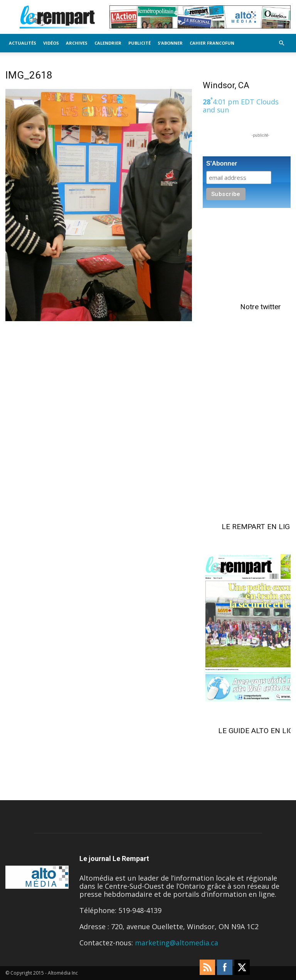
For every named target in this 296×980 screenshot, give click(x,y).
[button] (281, 43)
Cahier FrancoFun (212, 43)
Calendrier (108, 43)
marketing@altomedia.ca (177, 943)
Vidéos (51, 43)
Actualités (23, 43)
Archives (77, 43)
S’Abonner (170, 43)
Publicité (140, 43)
